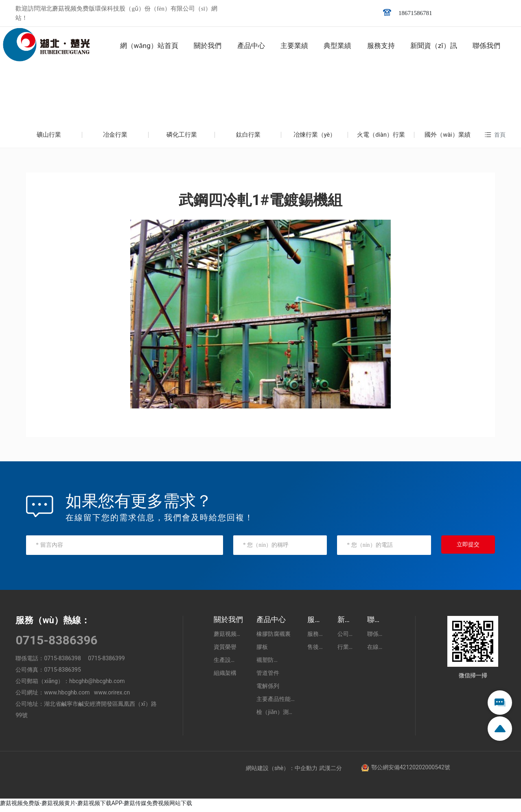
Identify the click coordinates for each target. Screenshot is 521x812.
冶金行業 (115, 137)
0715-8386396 (56, 644)
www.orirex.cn (112, 696)
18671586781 (415, 13)
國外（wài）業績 (448, 137)
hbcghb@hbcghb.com (97, 685)
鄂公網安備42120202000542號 (411, 771)
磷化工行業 (182, 137)
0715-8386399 (106, 662)
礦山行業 (49, 137)
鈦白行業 (248, 137)
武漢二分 (331, 772)
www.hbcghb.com (67, 696)
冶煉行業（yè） (314, 137)
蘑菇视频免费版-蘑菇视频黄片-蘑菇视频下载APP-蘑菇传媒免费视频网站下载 (96, 807)
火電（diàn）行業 (381, 137)
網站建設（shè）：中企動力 (282, 772)
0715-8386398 (62, 662)
